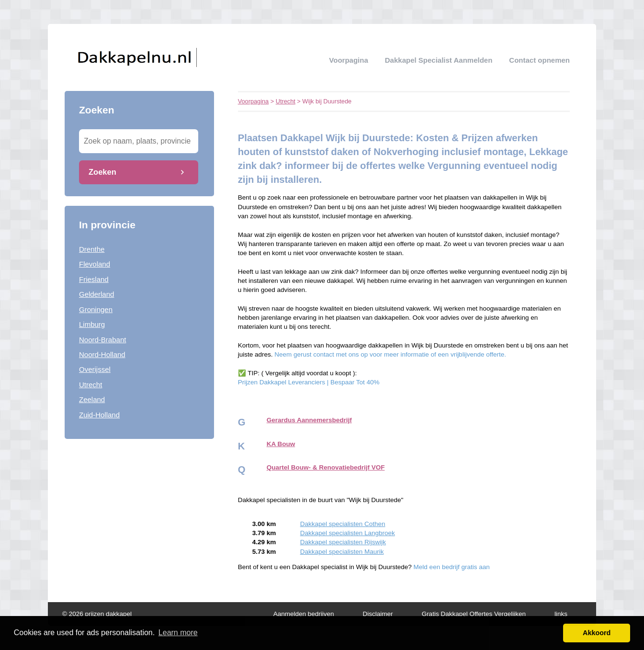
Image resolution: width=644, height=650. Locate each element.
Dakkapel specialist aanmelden (439, 60)
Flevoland (95, 264)
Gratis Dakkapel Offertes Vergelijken (474, 614)
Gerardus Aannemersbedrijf (309, 420)
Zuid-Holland (99, 415)
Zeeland (92, 399)
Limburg (92, 324)
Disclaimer (378, 614)
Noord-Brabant (102, 340)
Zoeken (102, 172)
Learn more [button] (178, 633)
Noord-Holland (102, 354)
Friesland (94, 279)
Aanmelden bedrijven (304, 614)
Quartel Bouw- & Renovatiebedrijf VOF (326, 467)
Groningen (96, 309)
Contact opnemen (539, 60)
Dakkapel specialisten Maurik (342, 552)
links (561, 614)
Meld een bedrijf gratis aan (452, 567)
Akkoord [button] (597, 633)
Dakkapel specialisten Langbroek (348, 533)
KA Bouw (281, 444)
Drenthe (92, 249)
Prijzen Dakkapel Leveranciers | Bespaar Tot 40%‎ (309, 382)
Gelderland (96, 294)
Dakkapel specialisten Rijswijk (343, 542)
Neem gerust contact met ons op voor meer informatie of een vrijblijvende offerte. (390, 354)
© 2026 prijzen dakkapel (97, 614)
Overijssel (95, 369)
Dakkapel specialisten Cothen (343, 524)
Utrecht (90, 385)
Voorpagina (348, 60)
